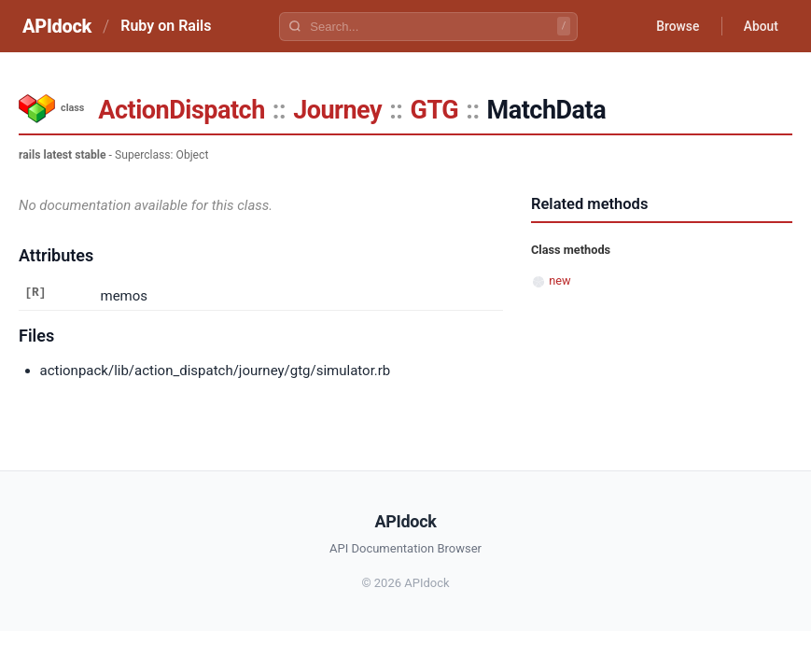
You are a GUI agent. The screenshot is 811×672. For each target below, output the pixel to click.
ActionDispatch (181, 110)
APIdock (57, 26)
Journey (337, 110)
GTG (435, 110)
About (760, 26)
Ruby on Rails (166, 26)
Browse (675, 26)
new (559, 280)
